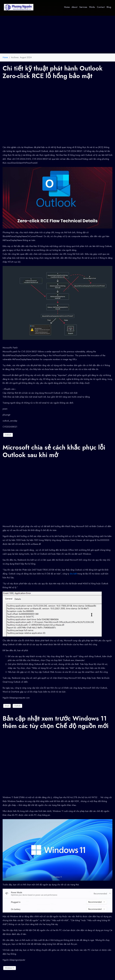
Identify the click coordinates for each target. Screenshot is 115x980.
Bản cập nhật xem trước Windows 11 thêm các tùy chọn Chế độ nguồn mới (56, 722)
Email (7, 706)
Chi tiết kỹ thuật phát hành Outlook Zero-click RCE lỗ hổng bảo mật (53, 72)
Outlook (8, 435)
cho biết (73, 574)
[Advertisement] (57, 34)
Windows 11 (10, 968)
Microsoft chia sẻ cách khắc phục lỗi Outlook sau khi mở (54, 451)
